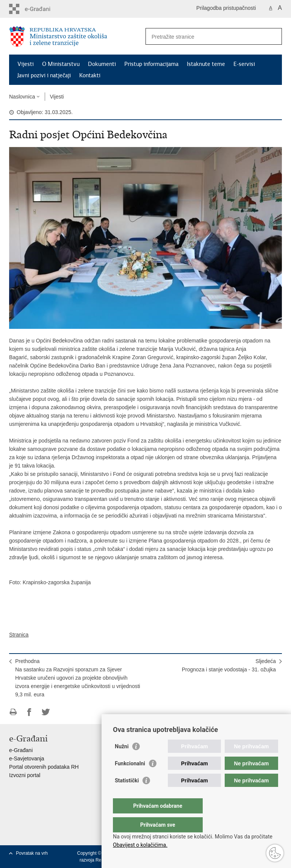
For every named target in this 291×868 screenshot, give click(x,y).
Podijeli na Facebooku (29, 712)
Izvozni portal (25, 775)
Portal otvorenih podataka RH (44, 767)
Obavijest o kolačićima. (140, 845)
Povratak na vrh (32, 853)
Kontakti (90, 75)
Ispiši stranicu (13, 712)
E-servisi (244, 64)
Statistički (127, 796)
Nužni (122, 762)
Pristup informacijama (151, 64)
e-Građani (21, 750)
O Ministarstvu (61, 64)
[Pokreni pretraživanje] (273, 36)
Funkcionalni (130, 779)
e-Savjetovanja (27, 759)
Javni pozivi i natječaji (44, 75)
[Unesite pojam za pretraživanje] (206, 37)
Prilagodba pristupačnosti (226, 8)
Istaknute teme (206, 64)
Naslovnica (22, 97)
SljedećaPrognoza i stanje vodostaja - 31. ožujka (229, 665)
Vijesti (26, 64)
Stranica (19, 635)
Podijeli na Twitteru (46, 712)
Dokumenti (102, 64)
